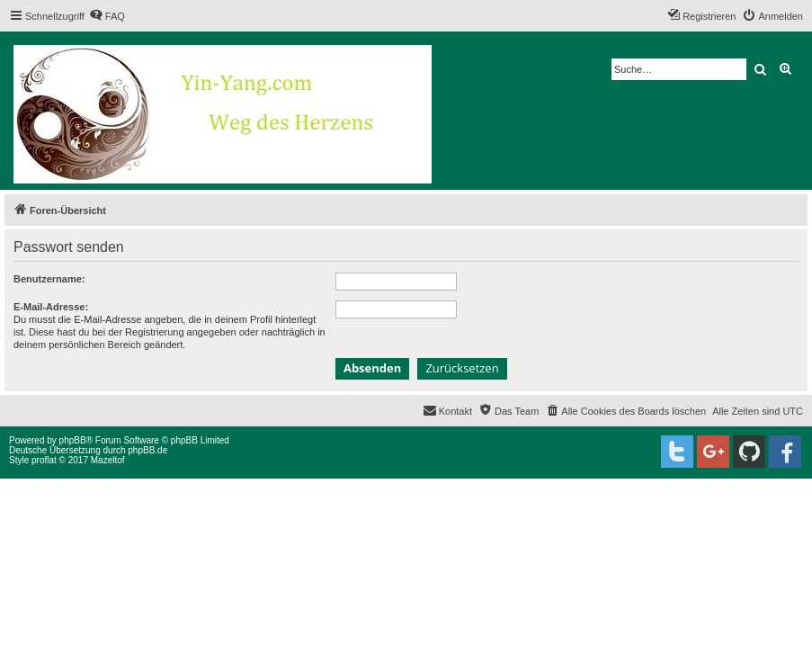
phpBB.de (147, 450)
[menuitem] (107, 16)
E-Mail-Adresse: (51, 307)
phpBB (73, 440)
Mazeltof (108, 460)
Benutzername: (49, 279)
